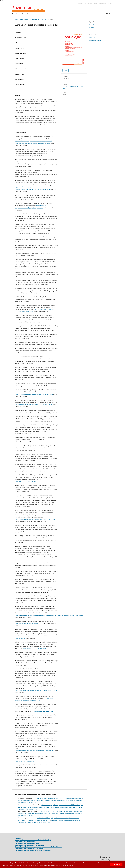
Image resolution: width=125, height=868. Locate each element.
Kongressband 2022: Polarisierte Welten (27, 843)
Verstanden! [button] (116, 864)
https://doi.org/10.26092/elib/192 (43, 711)
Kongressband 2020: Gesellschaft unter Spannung (30, 845)
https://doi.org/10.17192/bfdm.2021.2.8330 (35, 649)
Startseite (15, 14)
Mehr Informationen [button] (67, 865)
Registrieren (103, 3)
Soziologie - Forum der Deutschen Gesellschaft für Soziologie (33, 840)
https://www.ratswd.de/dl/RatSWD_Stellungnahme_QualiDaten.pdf (34, 751)
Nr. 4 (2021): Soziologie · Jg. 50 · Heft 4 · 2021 (36, 20)
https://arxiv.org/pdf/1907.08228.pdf (25, 481)
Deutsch (92, 25)
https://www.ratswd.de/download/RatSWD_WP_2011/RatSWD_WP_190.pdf (36, 690)
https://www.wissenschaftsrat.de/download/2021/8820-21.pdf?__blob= (35, 519)
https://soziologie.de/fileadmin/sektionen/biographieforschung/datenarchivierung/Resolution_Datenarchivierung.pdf (49, 615)
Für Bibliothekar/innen (95, 40)
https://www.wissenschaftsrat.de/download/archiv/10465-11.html (34, 394)
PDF (66, 70)
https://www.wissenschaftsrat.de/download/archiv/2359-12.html (33, 405)
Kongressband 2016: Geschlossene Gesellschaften (30, 849)
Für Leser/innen (93, 38)
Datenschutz (31, 14)
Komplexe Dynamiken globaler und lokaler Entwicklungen (45, 847)
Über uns (40, 14)
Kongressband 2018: (21, 847)
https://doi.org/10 (20, 638)
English (92, 27)
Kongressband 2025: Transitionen (25, 842)
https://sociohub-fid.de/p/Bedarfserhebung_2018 (29, 623)
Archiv (22, 14)
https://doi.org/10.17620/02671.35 (25, 761)
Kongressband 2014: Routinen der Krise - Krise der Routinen (33, 850)
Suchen (49, 14)
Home (16, 20)
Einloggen (110, 3)
